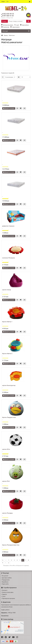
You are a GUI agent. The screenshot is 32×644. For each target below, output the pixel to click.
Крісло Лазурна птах (9, 417)
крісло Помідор (7, 513)
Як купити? (5, 576)
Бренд (6, 35)
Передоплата (5, 580)
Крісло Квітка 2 (7, 353)
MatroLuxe (12, 35)
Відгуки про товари (7, 25)
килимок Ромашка (8, 258)
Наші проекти (15, 27)
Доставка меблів (6, 578)
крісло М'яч (6, 449)
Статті (3, 596)
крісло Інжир (7, 290)
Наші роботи (24, 25)
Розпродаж (5, 27)
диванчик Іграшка (8, 226)
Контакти (4, 590)
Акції (17, 25)
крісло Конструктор (9, 385)
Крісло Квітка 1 (7, 322)
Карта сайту (5, 584)
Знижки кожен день (7, 592)
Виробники (5, 582)
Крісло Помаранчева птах (11, 545)
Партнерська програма (8, 598)
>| (8, 563)
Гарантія (4, 594)
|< (3, 560)
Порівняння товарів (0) (8, 73)
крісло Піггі (6, 481)
